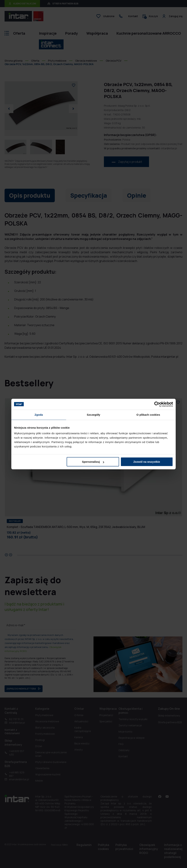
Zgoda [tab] (39, 415)
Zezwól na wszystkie (147, 462)
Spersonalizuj (93, 462)
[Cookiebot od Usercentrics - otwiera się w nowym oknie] (157, 404)
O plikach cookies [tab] (148, 415)
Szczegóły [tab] (93, 415)
